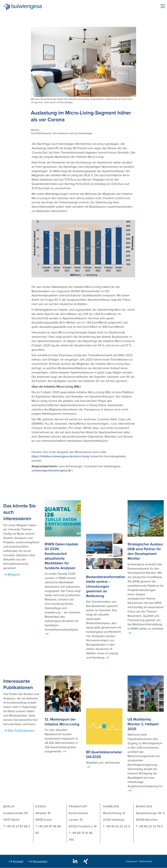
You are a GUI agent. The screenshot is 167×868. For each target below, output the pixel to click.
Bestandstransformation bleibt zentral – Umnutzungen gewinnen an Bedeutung (106, 586)
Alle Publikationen (21, 731)
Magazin (14, 575)
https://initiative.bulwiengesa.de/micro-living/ (61, 456)
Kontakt (18, 862)
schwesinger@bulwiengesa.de (52, 471)
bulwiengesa (31, 7)
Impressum (132, 861)
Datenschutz (146, 861)
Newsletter (40, 862)
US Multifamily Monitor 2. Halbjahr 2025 (143, 724)
